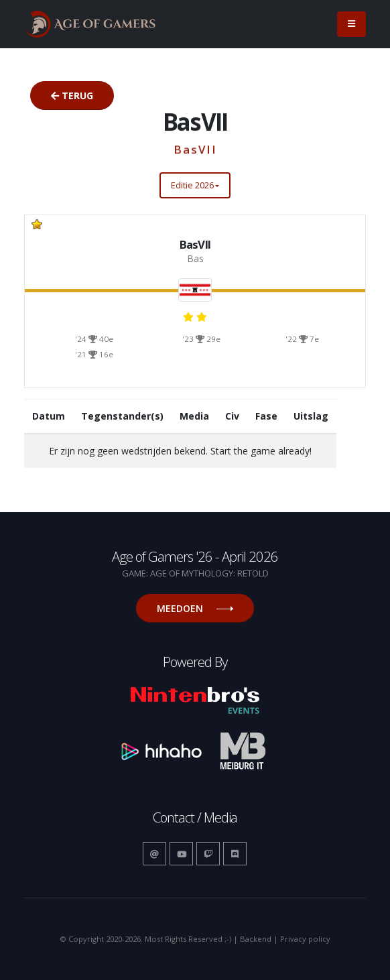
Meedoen (195, 608)
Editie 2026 (192, 185)
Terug (72, 96)
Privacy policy (305, 939)
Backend (256, 939)
